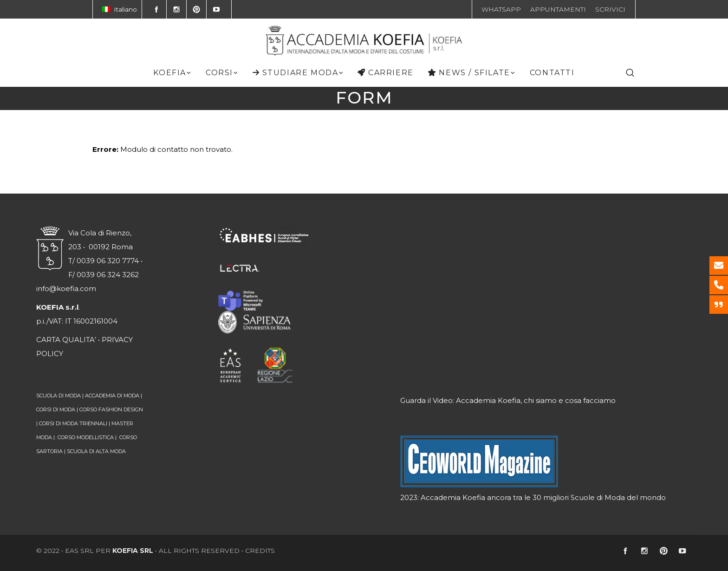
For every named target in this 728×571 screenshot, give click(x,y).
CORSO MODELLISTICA (86, 437)
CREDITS (260, 551)
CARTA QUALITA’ (66, 340)
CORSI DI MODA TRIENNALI (73, 423)
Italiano (120, 9)
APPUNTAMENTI (558, 9)
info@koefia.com (66, 289)
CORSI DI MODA (56, 409)
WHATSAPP (501, 9)
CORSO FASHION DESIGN (111, 409)
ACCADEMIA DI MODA (112, 396)
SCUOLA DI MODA (58, 396)
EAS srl (79, 551)
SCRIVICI (610, 9)
